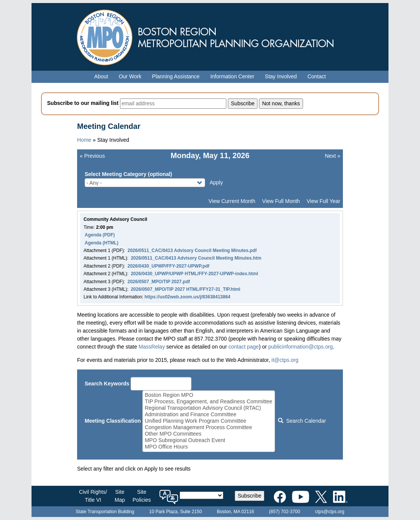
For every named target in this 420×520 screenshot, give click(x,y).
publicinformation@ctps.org (301, 347)
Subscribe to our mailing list (83, 103)
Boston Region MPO (208, 395)
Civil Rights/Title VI (93, 496)
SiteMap (120, 496)
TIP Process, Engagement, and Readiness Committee (208, 402)
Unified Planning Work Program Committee (208, 421)
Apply (216, 182)
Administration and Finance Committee (208, 415)
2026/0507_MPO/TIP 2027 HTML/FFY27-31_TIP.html (185, 289)
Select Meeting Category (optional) (128, 174)
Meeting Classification (113, 421)
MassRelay (152, 347)
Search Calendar (302, 421)
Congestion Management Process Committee (208, 427)
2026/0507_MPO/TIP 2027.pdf (159, 282)
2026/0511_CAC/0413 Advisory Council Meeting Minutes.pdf (192, 250)
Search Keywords (107, 384)
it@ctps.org (285, 360)
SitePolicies (142, 496)
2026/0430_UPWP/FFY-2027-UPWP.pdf (169, 266)
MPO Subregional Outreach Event (208, 440)
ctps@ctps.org (330, 512)
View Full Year (324, 201)
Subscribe (249, 496)
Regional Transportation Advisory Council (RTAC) (208, 408)
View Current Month (232, 201)
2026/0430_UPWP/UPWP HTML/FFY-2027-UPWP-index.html (194, 274)
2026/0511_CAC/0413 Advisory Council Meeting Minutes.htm (196, 258)
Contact (317, 76)
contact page (243, 347)
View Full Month (281, 201)
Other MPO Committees (208, 434)
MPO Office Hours (208, 447)
